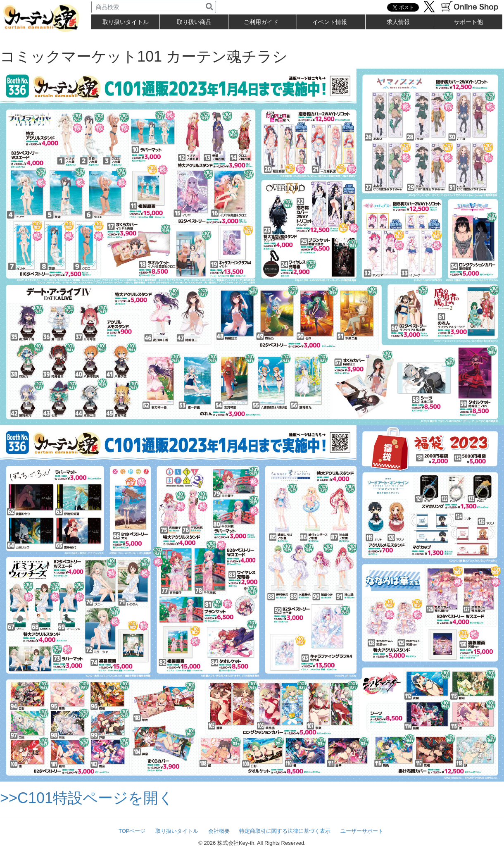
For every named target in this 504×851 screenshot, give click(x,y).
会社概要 (219, 831)
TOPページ (132, 831)
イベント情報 (330, 22)
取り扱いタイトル (177, 831)
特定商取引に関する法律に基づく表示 (285, 831)
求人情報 (398, 22)
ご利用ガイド (261, 22)
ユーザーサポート (362, 831)
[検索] (209, 7)
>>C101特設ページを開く (87, 798)
